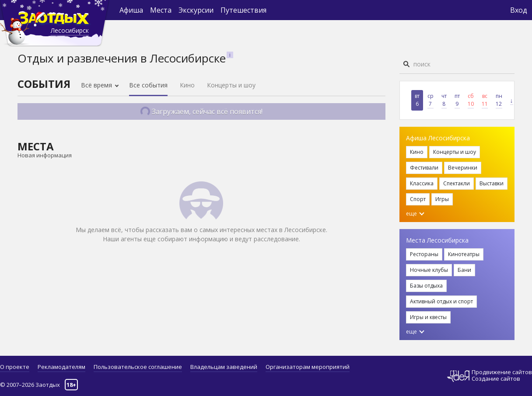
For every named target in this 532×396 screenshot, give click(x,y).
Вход (519, 10)
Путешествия (243, 10)
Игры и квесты (428, 317)
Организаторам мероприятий (308, 367)
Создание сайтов (496, 379)
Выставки (492, 183)
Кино (187, 85)
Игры (442, 199)
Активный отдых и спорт (441, 301)
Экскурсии (196, 10)
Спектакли (457, 183)
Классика (422, 183)
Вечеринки (463, 168)
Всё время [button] (97, 85)
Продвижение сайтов (502, 372)
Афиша (131, 10)
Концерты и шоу (231, 85)
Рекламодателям (61, 367)
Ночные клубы (429, 270)
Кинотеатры (464, 254)
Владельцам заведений (224, 367)
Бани (464, 270)
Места (161, 10)
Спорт (418, 199)
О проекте (15, 367)
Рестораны (424, 254)
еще (415, 214)
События (44, 84)
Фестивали (424, 168)
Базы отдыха (426, 286)
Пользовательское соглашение (138, 367)
